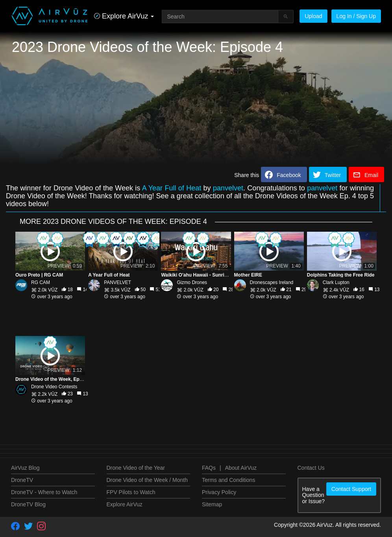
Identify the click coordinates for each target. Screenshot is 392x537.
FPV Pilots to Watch (131, 492)
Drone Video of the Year (136, 468)
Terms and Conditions (228, 480)
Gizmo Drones (192, 282)
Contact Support (351, 489)
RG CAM (41, 282)
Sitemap (212, 504)
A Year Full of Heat (172, 188)
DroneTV (22, 480)
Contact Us (311, 468)
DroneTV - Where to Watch (44, 492)
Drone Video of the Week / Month (147, 480)
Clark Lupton (336, 282)
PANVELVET (117, 282)
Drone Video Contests (54, 387)
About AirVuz (241, 468)
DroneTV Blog (28, 504)
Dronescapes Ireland (272, 282)
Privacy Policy (219, 492)
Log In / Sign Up (356, 16)
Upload (313, 16)
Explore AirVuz (125, 504)
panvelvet (228, 188)
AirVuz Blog (25, 468)
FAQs (209, 468)
